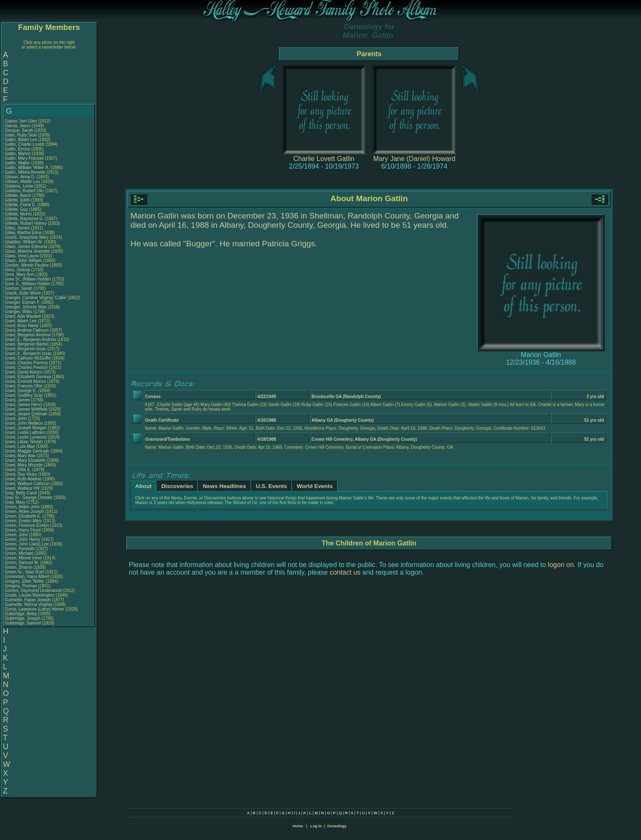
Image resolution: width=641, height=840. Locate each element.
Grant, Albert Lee (21, 321)
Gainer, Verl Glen (21, 121)
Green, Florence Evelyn (27, 525)
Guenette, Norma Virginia (29, 604)
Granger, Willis (19, 312)
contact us (345, 572)
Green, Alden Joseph (24, 511)
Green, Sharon (19, 567)
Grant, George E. (21, 391)
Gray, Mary (15, 502)
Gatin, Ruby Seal (21, 135)
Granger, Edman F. (22, 302)
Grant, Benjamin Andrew (27, 335)
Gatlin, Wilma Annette (25, 172)
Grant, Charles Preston (26, 367)
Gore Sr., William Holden (28, 279)
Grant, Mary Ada (20, 456)
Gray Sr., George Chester (29, 498)
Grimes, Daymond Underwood (33, 590)
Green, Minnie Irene (23, 558)
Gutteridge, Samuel (23, 623)
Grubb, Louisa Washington (30, 595)
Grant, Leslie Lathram (25, 432)
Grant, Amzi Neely (22, 326)
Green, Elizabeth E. (23, 516)
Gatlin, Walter (18, 163)
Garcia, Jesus (18, 126)
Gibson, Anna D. (20, 177)
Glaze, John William (23, 260)
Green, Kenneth (20, 549)
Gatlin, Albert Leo (21, 140)
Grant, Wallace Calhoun (27, 484)
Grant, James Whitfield (26, 409)
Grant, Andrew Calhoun (27, 330)
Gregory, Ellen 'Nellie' (25, 581)
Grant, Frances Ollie (23, 386)
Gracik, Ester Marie (23, 293)
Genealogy (337, 826)
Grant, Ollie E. (18, 470)
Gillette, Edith (18, 200)
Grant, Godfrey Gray (24, 395)
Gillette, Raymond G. (24, 219)
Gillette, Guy (17, 209)
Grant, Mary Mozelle (24, 465)
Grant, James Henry (23, 405)
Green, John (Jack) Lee (27, 544)
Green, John (17, 535)
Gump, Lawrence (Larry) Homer (34, 609)
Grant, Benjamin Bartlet (27, 344)
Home (297, 826)
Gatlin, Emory (18, 149)
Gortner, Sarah (19, 288)
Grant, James (18, 400)
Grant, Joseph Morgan (26, 428)
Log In (316, 826)
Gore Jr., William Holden (27, 284)
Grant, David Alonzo (23, 372)
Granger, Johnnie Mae (26, 307)
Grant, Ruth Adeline (23, 479)
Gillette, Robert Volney (26, 223)
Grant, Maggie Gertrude (27, 451)
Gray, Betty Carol (21, 493)
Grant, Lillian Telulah (24, 442)
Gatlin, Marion (18, 154)
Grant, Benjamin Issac (25, 349)
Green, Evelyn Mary (23, 521)
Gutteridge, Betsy (22, 614)
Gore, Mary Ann (19, 274)
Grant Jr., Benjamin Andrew (30, 340)
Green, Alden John (22, 507)
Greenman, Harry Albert (27, 577)
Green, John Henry (23, 539)
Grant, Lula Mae (20, 446)
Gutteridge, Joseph (23, 618)
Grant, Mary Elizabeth (25, 460)
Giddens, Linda (19, 186)
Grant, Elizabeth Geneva (28, 377)
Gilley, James (18, 228)
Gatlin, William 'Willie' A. (27, 168)
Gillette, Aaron (19, 195)
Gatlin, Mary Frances (24, 158)
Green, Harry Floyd (23, 530)
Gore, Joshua (18, 270)
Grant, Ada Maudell (23, 316)
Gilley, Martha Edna (23, 233)
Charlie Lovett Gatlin (324, 159)
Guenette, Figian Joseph (28, 600)
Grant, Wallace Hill (22, 488)
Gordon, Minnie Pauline (27, 265)
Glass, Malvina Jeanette (27, 251)
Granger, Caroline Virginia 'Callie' (35, 298)
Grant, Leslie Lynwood (26, 437)
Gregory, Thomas (22, 586)
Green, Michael (20, 553)
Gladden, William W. (24, 242)
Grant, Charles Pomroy (26, 363)
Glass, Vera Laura (22, 256)
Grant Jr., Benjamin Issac (28, 353)
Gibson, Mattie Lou (22, 181)
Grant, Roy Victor (21, 474)
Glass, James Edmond (26, 247)
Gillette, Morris (19, 214)
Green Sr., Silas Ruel (24, 572)
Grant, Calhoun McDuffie (28, 358)
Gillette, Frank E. (20, 205)
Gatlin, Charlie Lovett (24, 144)
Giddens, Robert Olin (24, 191)
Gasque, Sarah (19, 130)
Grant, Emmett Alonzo (25, 381)
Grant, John (16, 419)
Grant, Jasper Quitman (26, 414)
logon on (561, 565)
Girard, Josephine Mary (27, 237)
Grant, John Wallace (24, 423)
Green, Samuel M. (22, 563)
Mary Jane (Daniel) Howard (414, 159)
